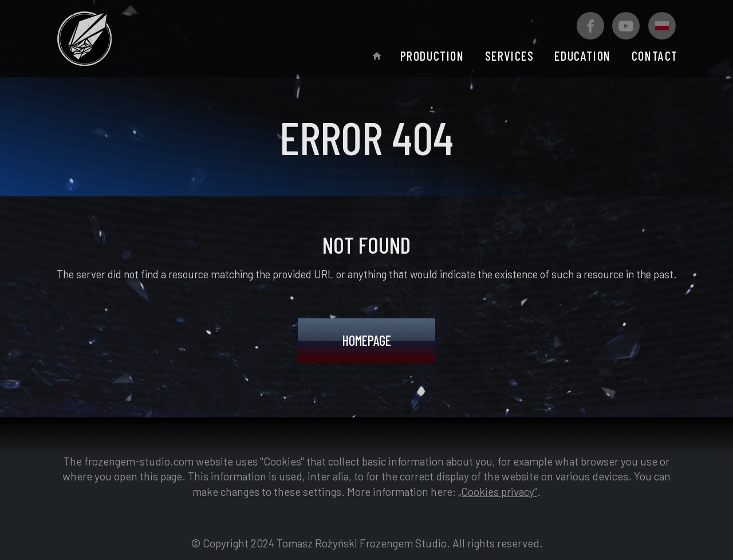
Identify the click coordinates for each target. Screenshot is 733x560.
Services (510, 56)
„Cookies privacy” (498, 492)
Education (582, 56)
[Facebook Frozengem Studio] (590, 26)
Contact (655, 56)
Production (432, 56)
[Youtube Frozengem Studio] (626, 26)
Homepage (367, 340)
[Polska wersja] (662, 26)
